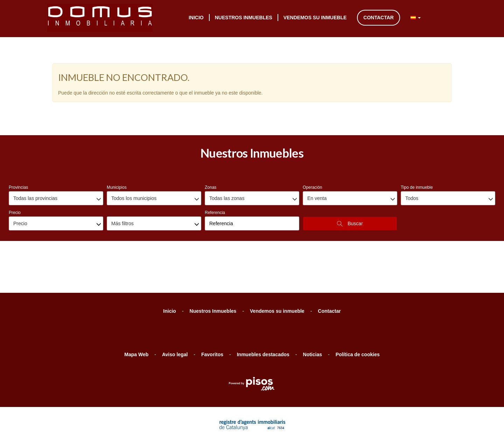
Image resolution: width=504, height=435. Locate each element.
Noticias (313, 317)
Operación (312, 150)
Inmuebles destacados (263, 317)
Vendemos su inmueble (315, 18)
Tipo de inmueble (417, 150)
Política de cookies (358, 317)
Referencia (215, 175)
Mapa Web (136, 317)
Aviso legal (175, 317)
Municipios (117, 150)
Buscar (350, 187)
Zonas (211, 150)
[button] (416, 18)
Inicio (196, 18)
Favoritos (212, 317)
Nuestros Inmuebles (244, 18)
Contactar (379, 18)
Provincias (18, 150)
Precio (15, 175)
